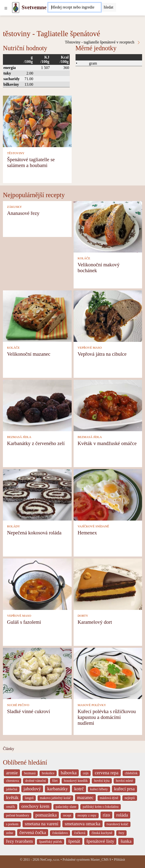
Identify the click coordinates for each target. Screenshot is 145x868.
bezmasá (30, 773)
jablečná (12, 789)
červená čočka (33, 832)
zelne (10, 833)
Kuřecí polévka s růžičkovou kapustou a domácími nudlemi (107, 717)
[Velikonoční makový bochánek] (108, 226)
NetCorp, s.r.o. (50, 860)
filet (55, 781)
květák (12, 797)
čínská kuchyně (102, 833)
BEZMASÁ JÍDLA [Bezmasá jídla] (19, 437)
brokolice (48, 773)
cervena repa (107, 773)
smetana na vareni (42, 824)
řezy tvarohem (19, 841)
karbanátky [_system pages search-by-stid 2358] (57, 789)
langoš (29, 798)
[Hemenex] (108, 494)
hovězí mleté (124, 781)
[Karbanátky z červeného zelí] (37, 405)
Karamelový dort (95, 622)
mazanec (85, 797)
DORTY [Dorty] (83, 616)
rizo (106, 815)
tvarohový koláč (117, 824)
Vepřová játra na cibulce (102, 354)
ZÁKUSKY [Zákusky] (14, 207)
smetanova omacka (82, 824)
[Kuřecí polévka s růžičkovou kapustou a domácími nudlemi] (108, 673)
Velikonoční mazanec (29, 354)
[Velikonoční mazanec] (37, 316)
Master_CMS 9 (101, 860)
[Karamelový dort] (108, 584)
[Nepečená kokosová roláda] (37, 494)
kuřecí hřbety (99, 789)
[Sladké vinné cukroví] (37, 673)
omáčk (11, 807)
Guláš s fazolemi (24, 622)
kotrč (79, 789)
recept (67, 815)
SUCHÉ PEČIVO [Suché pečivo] (18, 705)
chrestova (13, 781)
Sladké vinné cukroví (29, 711)
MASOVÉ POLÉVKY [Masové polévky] (92, 705)
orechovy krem (35, 806)
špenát (74, 841)
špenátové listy (100, 841)
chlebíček (131, 773)
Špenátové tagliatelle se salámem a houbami (31, 162)
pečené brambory (18, 815)
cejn (86, 773)
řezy (121, 833)
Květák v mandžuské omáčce (107, 443)
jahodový (32, 789)
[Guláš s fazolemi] (37, 584)
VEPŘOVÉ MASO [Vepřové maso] (90, 348)
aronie (12, 773)
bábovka (69, 773)
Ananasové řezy (23, 213)
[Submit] (108, 7)
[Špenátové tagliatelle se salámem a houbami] (37, 121)
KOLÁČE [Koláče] (84, 258)
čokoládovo (60, 833)
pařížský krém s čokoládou (101, 807)
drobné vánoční (36, 781)
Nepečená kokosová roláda (34, 533)
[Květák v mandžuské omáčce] (108, 405)
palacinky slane (66, 807)
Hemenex (87, 533)
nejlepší (130, 798)
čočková (80, 833)
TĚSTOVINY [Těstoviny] (16, 153)
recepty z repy (87, 815)
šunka (126, 841)
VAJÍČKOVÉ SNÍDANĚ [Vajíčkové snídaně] (93, 526)
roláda (122, 815)
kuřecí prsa (124, 789)
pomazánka (46, 815)
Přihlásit (119, 860)
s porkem (12, 824)
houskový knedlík (76, 781)
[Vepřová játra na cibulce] (108, 316)
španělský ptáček (51, 842)
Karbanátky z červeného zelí (36, 443)
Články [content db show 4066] (9, 749)
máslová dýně (109, 798)
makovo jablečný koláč (55, 798)
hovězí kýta (102, 781)
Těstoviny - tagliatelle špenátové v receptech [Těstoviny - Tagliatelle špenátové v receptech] (103, 42)
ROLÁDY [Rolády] (13, 526)
